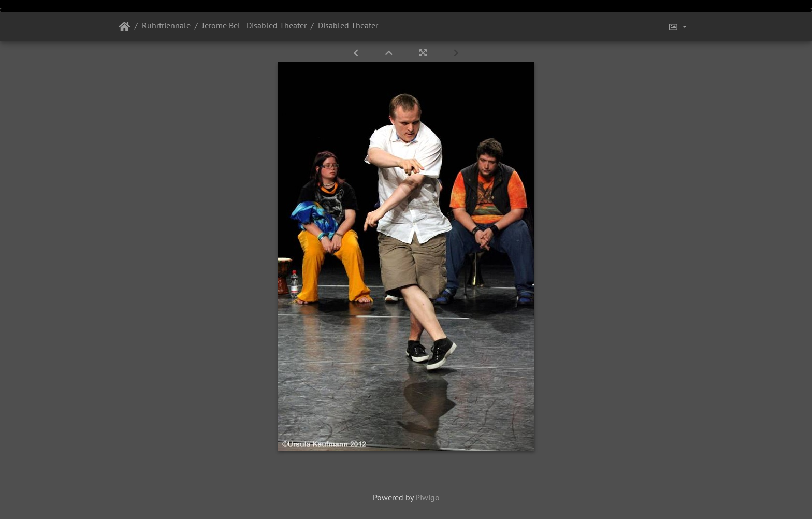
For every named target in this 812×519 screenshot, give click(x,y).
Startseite (125, 27)
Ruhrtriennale (166, 25)
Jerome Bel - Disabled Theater (254, 25)
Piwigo (427, 497)
